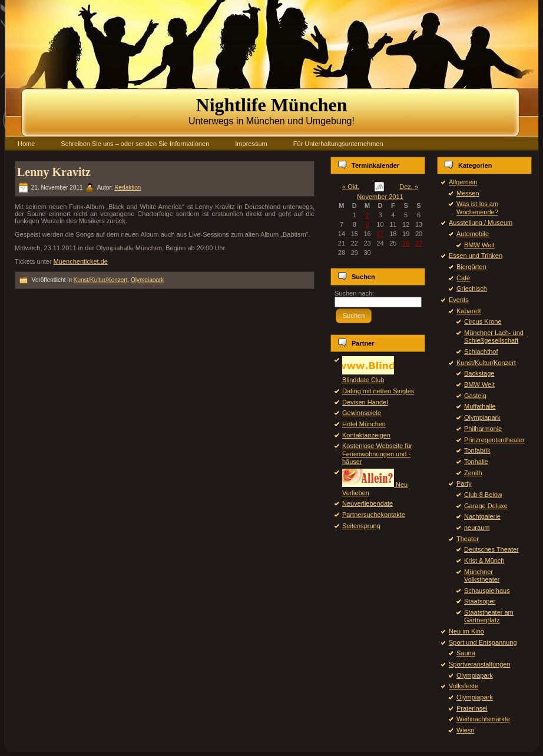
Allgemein (463, 182)
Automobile (473, 234)
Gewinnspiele (362, 413)
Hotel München (364, 424)
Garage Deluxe (486, 506)
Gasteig (475, 396)
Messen (468, 193)
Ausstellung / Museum (481, 223)
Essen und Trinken (476, 256)
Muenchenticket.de (81, 261)
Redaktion (128, 188)
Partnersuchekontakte (374, 515)
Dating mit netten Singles (378, 391)
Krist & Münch (484, 561)
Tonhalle (476, 462)
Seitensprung (361, 526)
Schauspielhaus (487, 591)
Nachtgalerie (482, 516)
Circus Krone (483, 321)
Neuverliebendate (367, 503)
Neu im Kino (466, 631)
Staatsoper (480, 601)
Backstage (479, 373)
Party (464, 483)
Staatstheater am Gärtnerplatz (489, 616)
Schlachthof (481, 352)
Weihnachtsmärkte (483, 719)
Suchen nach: (354, 293)
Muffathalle (480, 406)
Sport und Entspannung (483, 642)
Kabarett (469, 311)
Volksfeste (463, 686)
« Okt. (351, 187)
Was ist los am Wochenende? (477, 208)
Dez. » (409, 187)
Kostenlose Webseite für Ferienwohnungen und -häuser (377, 453)
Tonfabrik (477, 450)
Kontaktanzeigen (366, 435)
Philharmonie (483, 429)
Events (459, 300)
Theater (468, 539)
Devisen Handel (365, 402)
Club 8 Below (483, 495)
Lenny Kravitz (54, 172)
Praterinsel (472, 708)
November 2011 (380, 197)
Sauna (466, 653)
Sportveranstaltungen (480, 664)
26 (406, 243)
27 (419, 243)
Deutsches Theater (491, 549)
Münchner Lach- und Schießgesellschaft (494, 336)
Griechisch (472, 289)
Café (463, 278)
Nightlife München (272, 105)
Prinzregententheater (494, 440)
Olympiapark (147, 280)
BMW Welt (479, 245)
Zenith (473, 473)
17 (380, 234)
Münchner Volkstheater (482, 576)
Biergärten (471, 267)
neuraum (477, 528)
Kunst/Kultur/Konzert (101, 280)
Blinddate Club (368, 376)
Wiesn (466, 730)
